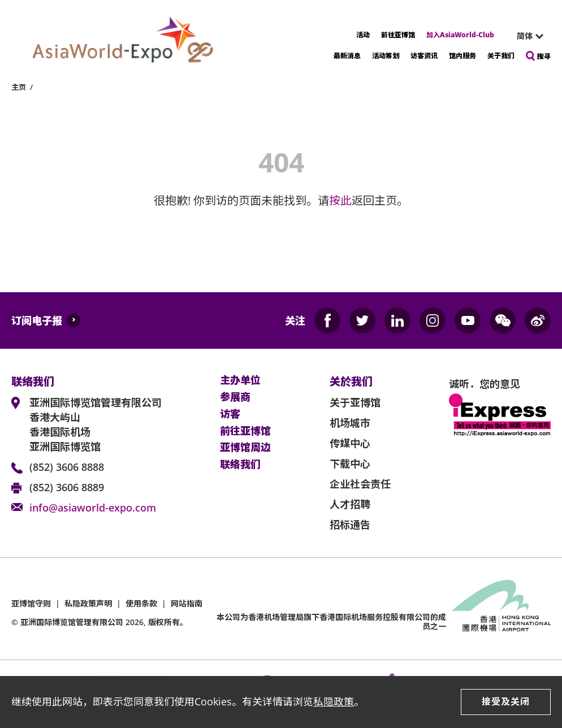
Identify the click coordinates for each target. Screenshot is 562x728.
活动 (363, 35)
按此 (340, 200)
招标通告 (350, 525)
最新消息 (347, 56)
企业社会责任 (360, 484)
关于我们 (501, 56)
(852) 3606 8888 (67, 467)
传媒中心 (350, 443)
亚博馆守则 (31, 603)
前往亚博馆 (398, 35)
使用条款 (141, 603)
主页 (19, 87)
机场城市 (350, 423)
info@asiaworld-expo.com (93, 508)
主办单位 (240, 380)
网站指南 (187, 603)
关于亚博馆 (355, 402)
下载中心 (350, 463)
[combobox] (525, 36)
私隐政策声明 (88, 603)
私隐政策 (334, 701)
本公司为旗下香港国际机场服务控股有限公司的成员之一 (331, 622)
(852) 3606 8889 (67, 487)
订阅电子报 (37, 320)
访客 (230, 414)
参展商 (235, 397)
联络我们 (240, 465)
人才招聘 (350, 504)
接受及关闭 (506, 701)
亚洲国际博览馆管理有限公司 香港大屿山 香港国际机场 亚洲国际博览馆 (96, 424)
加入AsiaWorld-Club (460, 35)
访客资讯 (424, 56)
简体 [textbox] (525, 36)
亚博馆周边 (245, 448)
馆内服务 (462, 56)
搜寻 (544, 56)
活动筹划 (386, 56)
